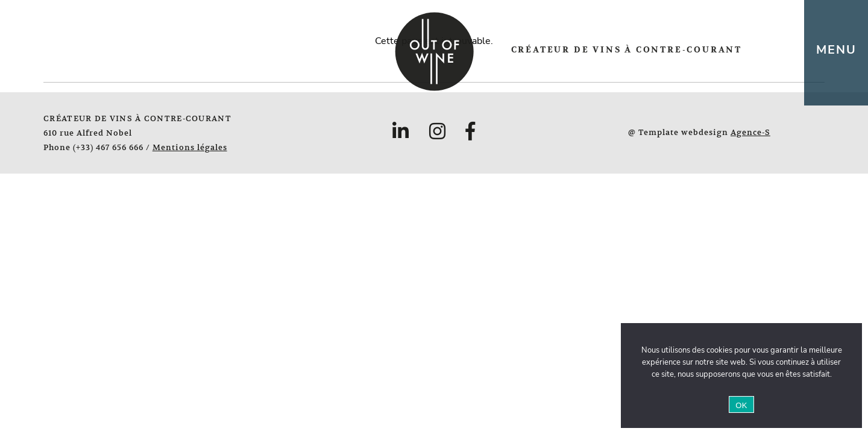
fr (769, 50)
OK (741, 405)
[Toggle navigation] (836, 53)
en (788, 50)
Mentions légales (190, 147)
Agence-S (750, 132)
